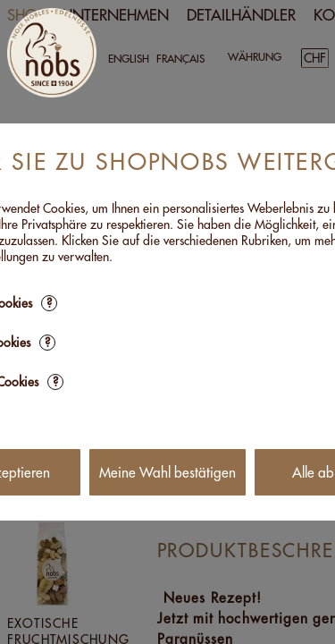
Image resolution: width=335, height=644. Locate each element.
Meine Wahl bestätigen (167, 473)
